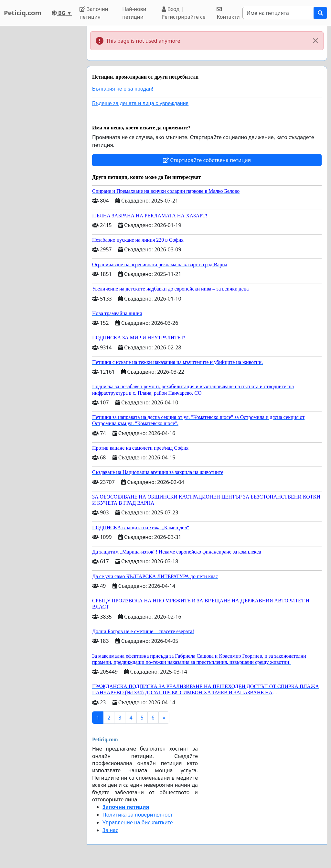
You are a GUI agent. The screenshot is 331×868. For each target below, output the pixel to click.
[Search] (278, 13)
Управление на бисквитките (138, 822)
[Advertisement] (41, 123)
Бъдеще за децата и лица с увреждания (140, 103)
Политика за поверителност (138, 815)
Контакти (228, 13)
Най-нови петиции (134, 13)
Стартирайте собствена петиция (207, 160)
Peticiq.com (23, 13)
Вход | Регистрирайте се (184, 13)
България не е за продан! (123, 89)
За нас (110, 830)
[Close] (315, 41)
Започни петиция (94, 13)
